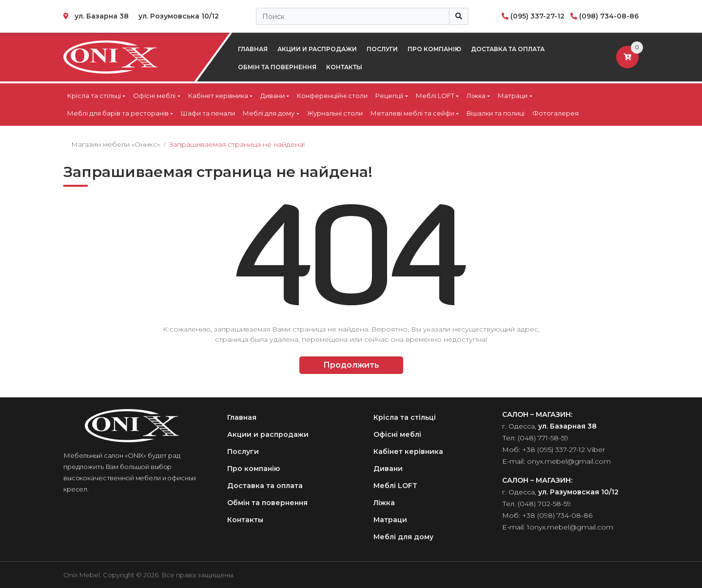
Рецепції (389, 96)
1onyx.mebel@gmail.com (570, 527)
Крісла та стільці (94, 96)
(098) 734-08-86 (609, 16)
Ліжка (476, 96)
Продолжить (351, 365)
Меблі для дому (269, 113)
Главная (253, 49)
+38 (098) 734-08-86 (557, 515)
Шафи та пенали (208, 113)
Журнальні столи (335, 113)
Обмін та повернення (277, 67)
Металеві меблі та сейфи (412, 113)
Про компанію (434, 49)
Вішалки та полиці (496, 113)
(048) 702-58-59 (544, 504)
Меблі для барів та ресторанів (118, 113)
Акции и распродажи (317, 49)
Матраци (513, 96)
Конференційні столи (332, 96)
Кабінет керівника (218, 96)
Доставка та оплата (508, 49)
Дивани (273, 96)
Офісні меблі (154, 96)
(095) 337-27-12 (537, 16)
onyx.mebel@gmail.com (569, 461)
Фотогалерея (556, 113)
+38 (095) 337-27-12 (554, 450)
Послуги (382, 49)
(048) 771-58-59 (543, 438)
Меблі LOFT (435, 96)
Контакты (344, 67)
